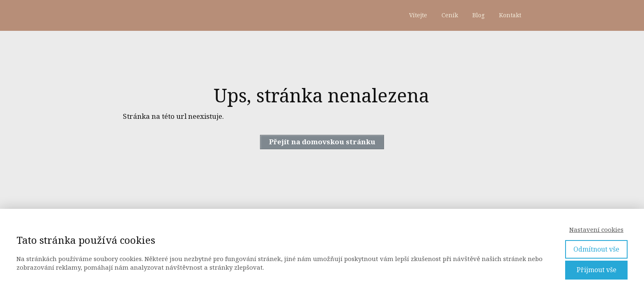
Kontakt (510, 15)
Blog (478, 15)
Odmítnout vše (596, 249)
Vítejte (418, 15)
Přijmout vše (597, 270)
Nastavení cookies (596, 229)
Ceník (450, 15)
